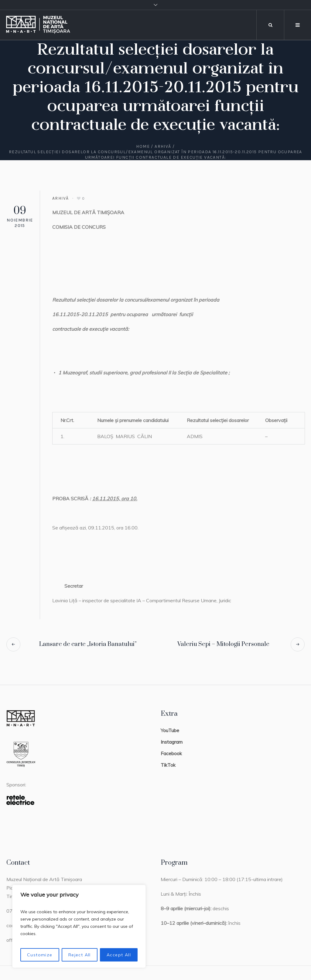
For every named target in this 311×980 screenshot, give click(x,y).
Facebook (171, 753)
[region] (79, 926)
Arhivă (163, 146)
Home (143, 146)
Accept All (119, 955)
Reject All (80, 955)
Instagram (172, 742)
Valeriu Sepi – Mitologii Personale (223, 644)
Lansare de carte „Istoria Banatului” (88, 644)
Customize (40, 955)
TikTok (168, 765)
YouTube (170, 730)
